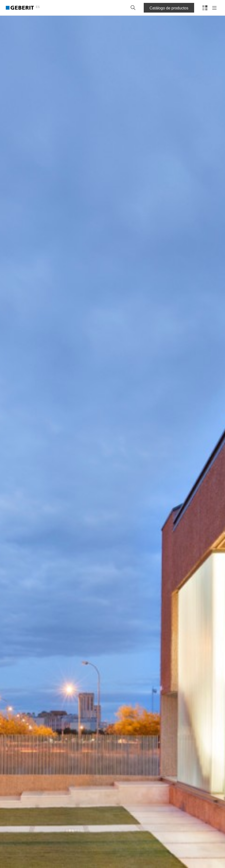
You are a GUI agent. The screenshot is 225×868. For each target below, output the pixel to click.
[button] (133, 8)
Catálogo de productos (169, 8)
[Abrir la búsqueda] (133, 8)
